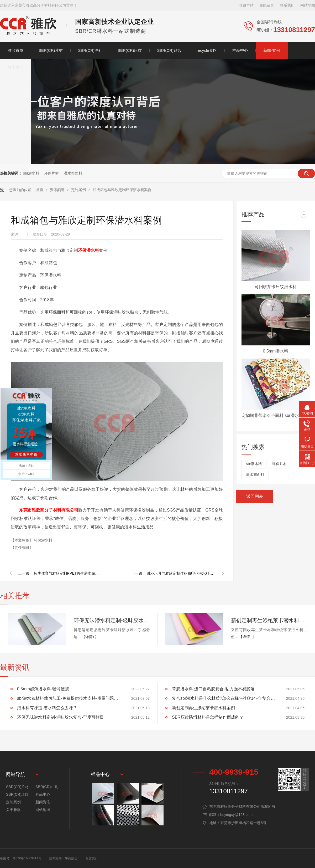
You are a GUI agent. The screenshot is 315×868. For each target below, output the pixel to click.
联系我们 (287, 5)
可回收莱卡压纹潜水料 (276, 287)
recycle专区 (207, 50)
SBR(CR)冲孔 (90, 50)
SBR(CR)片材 (51, 50)
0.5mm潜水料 (276, 351)
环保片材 (51, 173)
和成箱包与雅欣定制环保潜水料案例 (122, 190)
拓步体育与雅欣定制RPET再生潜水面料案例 (68, 573)
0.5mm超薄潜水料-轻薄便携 (43, 689)
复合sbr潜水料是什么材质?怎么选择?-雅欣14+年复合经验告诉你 (224, 698)
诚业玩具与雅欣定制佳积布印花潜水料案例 (181, 573)
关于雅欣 (15, 67)
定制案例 (79, 190)
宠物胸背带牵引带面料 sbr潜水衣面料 (276, 415)
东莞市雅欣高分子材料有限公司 (49, 510)
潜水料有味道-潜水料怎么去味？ (47, 708)
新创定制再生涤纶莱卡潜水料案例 (269, 620)
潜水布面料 (73, 173)
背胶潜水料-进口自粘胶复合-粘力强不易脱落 (213, 689)
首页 (40, 190)
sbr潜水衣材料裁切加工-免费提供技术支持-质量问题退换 (70, 698)
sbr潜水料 (31, 173)
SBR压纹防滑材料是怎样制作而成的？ (208, 717)
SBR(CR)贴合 (169, 50)
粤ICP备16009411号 (27, 858)
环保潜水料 (88, 250)
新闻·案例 (272, 50)
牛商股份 (71, 858)
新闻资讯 (43, 802)
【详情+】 (90, 637)
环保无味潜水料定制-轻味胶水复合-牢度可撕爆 (112, 620)
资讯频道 (58, 190)
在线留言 (267, 5)
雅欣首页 (15, 50)
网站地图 (308, 5)
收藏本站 (246, 5)
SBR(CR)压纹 (130, 50)
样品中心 (240, 50)
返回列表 (255, 496)
